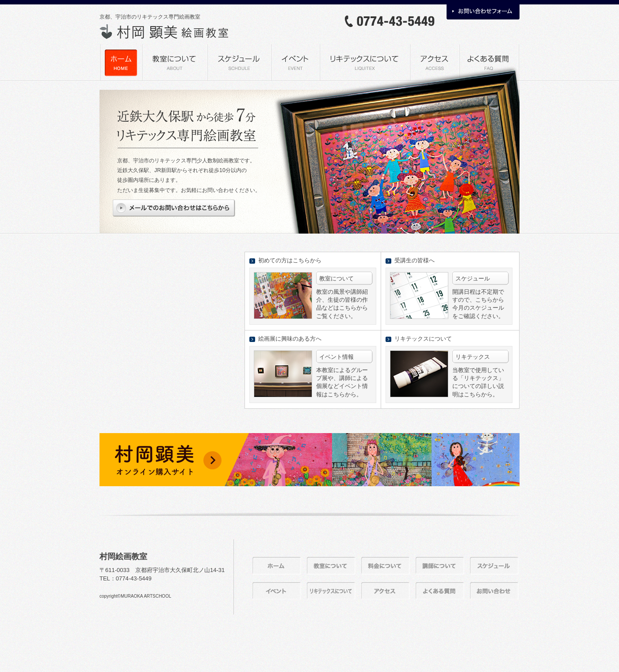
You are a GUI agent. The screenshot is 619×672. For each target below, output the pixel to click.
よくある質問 (489, 62)
